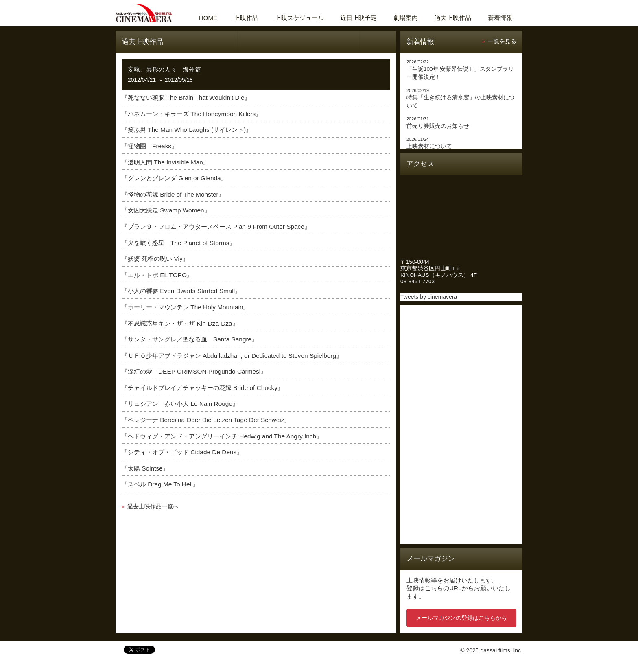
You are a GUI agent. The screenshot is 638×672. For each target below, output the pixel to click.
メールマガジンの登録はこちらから (461, 618)
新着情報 (500, 18)
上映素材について (429, 146)
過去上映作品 (453, 18)
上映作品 (246, 18)
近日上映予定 (358, 18)
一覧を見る (502, 41)
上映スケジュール (299, 18)
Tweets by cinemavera (429, 297)
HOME (208, 18)
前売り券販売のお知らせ (438, 126)
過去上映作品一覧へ (153, 507)
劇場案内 (406, 18)
